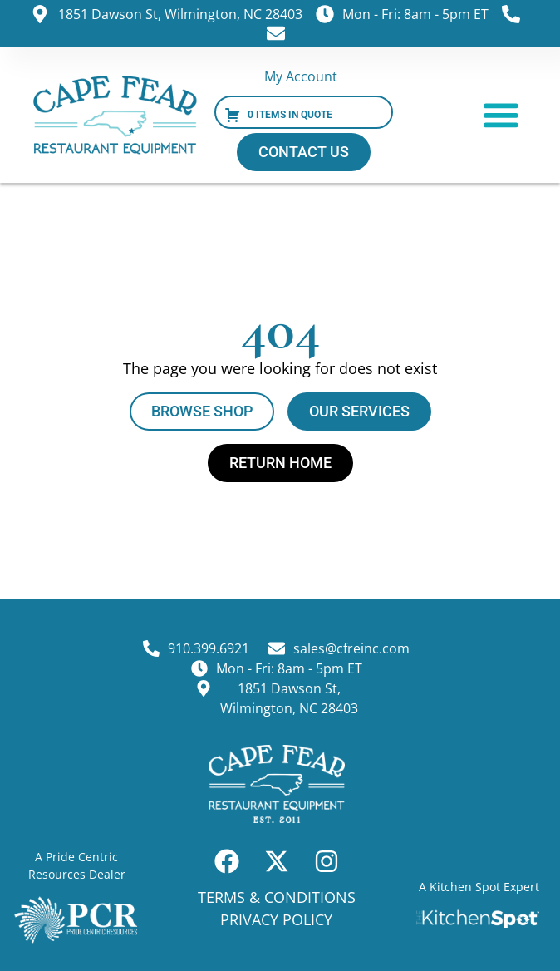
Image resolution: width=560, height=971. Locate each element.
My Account (301, 76)
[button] (501, 114)
